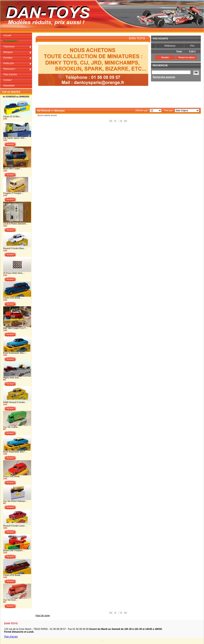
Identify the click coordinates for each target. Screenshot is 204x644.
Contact (7, 80)
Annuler (165, 57)
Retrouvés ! (18, 69)
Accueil (7, 35)
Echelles (18, 58)
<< (111, 121)
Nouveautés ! (11, 41)
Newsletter (9, 86)
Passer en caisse (187, 57)
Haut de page (43, 616)
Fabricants (18, 47)
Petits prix (18, 63)
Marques (18, 52)
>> (126, 121)
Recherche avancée (164, 77)
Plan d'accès (10, 74)
